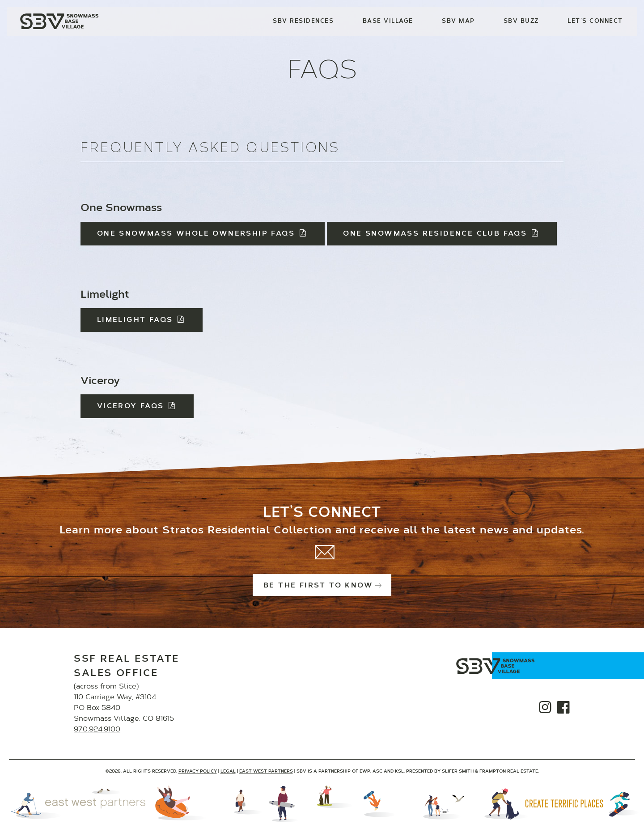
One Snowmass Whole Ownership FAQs (203, 234)
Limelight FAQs (142, 320)
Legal (228, 771)
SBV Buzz (521, 21)
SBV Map (458, 21)
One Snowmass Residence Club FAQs (442, 234)
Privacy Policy (198, 771)
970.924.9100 (97, 730)
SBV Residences (303, 21)
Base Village (388, 21)
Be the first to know (322, 586)
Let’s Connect (595, 21)
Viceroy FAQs (137, 406)
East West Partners (266, 771)
